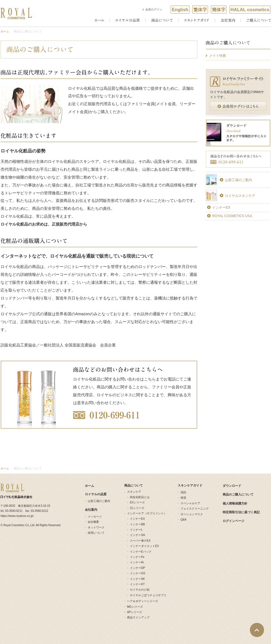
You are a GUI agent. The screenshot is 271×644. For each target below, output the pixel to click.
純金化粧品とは (140, 497)
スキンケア (134, 492)
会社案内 (228, 20)
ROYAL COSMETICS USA (232, 216)
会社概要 (93, 522)
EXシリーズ (137, 502)
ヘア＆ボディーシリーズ (143, 601)
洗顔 (183, 492)
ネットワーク (96, 527)
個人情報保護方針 (235, 503)
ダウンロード (232, 486)
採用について (96, 533)
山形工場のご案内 (238, 180)
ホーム (99, 20)
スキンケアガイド (197, 20)
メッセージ (95, 516)
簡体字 (219, 10)
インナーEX (221, 208)
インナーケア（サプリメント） (147, 513)
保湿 (183, 498)
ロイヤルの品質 (128, 20)
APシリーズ (135, 612)
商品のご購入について (238, 45)
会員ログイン (154, 9)
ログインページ (233, 521)
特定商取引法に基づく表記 (241, 512)
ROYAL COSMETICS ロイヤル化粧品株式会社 (16, 13)
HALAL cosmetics (250, 10)
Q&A (183, 520)
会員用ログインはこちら (238, 106)
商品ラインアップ (138, 617)
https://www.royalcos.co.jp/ (17, 516)
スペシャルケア (190, 503)
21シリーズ (137, 508)
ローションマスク (192, 514)
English (180, 10)
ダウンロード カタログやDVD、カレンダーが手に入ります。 (238, 133)
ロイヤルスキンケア (240, 196)
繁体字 (200, 10)
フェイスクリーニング (195, 509)
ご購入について (259, 20)
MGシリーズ (135, 607)
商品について (162, 20)
